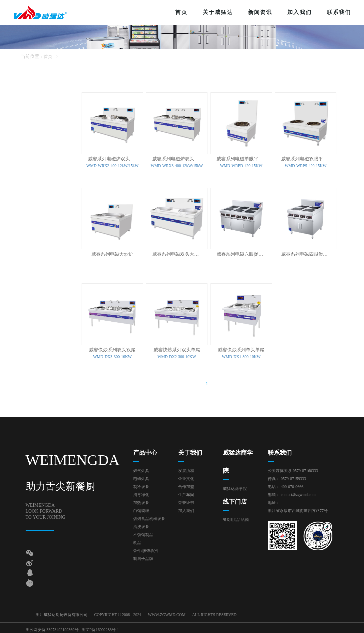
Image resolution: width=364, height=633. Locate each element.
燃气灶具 (141, 469)
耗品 (137, 541)
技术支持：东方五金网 (318, 627)
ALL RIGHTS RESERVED (214, 613)
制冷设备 (141, 485)
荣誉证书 (186, 501)
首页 (181, 12)
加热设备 (141, 501)
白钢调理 (141, 509)
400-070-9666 (292, 485)
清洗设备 (141, 525)
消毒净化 (141, 493)
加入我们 (299, 12)
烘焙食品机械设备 (149, 517)
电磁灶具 (141, 477)
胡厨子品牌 (143, 557)
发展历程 (186, 469)
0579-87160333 (305, 469)
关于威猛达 (218, 12)
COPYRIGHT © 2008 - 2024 (118, 613)
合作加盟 (186, 485)
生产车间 (186, 493)
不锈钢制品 (143, 533)
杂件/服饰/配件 (146, 549)
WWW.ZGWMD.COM (167, 613)
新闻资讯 (260, 12)
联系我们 (339, 12)
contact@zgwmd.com (298, 493)
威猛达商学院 (235, 487)
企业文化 (186, 477)
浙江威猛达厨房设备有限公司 (62, 613)
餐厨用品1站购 (236, 518)
